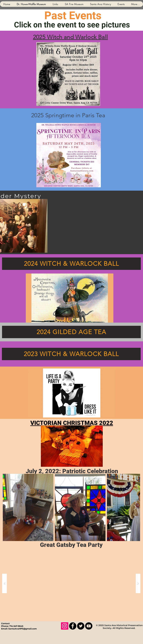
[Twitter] (81, 626)
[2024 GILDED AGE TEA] (71, 332)
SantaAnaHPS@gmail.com (23, 629)
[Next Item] (135, 507)
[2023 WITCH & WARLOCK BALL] (71, 354)
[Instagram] (65, 626)
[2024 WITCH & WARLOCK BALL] (71, 264)
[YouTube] (89, 626)
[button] (71, 583)
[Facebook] (73, 626)
